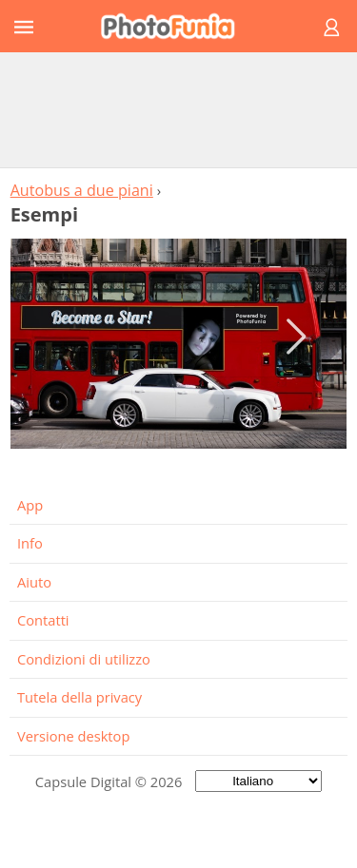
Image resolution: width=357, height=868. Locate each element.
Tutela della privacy (79, 697)
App (30, 505)
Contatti (43, 620)
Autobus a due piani (82, 190)
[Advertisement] (179, 109)
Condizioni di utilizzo (84, 659)
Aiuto (34, 582)
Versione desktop (73, 736)
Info (30, 543)
